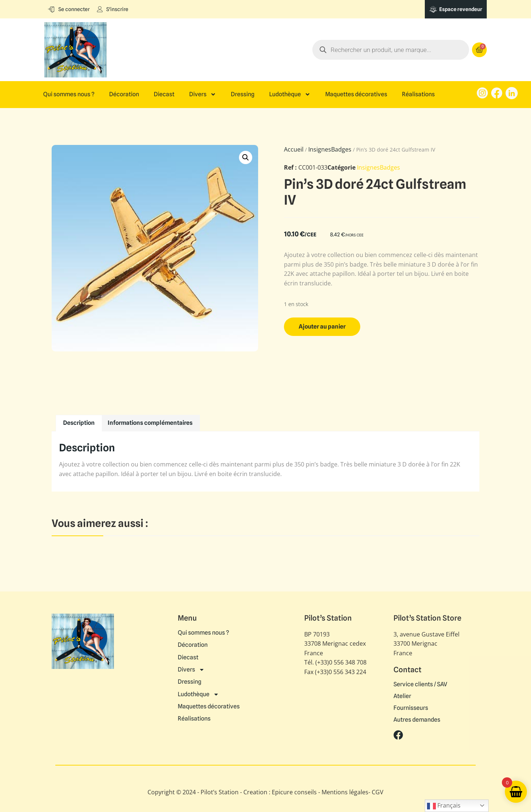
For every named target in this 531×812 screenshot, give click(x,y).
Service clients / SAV (420, 684)
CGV (378, 792)
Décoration (124, 94)
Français (444, 806)
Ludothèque (290, 94)
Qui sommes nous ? (69, 94)
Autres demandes (417, 720)
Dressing (243, 94)
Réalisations (418, 94)
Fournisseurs (411, 708)
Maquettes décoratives (356, 94)
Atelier (402, 696)
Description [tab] (79, 423)
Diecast (164, 94)
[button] (246, 157)
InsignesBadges (330, 149)
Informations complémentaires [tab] (150, 423)
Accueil (294, 149)
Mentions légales (345, 792)
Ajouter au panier (322, 327)
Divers (203, 94)
